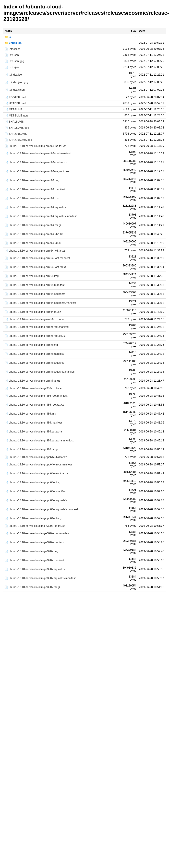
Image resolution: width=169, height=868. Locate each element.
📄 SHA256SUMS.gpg (18, 140)
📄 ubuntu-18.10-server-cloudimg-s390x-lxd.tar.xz (35, 526)
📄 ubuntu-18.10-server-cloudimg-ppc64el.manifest (35, 491)
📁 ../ (8, 37)
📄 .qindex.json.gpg (17, 82)
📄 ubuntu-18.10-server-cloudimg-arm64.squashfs (35, 294)
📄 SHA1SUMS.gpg (17, 128)
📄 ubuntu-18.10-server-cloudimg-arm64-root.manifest (37, 258)
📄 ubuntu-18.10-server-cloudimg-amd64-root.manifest (38, 153)
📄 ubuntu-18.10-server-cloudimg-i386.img (30, 414)
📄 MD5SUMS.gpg (16, 116)
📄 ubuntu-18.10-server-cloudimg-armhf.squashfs (35, 363)
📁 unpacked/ (14, 43)
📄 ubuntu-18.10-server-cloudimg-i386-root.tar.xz (34, 405)
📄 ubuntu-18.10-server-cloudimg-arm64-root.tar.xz (35, 267)
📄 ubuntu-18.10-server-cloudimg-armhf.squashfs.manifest (40, 372)
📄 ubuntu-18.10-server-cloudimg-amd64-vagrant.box (37, 171)
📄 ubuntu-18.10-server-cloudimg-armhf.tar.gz (32, 381)
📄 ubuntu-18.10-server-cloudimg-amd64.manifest (35, 189)
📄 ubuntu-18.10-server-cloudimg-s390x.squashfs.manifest (40, 578)
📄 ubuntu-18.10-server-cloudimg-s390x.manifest (34, 560)
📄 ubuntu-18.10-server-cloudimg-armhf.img (31, 345)
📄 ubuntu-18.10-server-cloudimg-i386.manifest (33, 423)
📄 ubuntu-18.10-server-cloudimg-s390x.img (31, 551)
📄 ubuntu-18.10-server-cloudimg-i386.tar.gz (32, 449)
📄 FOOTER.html (15, 97)
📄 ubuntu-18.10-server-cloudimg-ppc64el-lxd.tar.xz (36, 457)
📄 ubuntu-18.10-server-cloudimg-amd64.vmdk (33, 243)
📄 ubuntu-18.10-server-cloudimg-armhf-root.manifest (37, 327)
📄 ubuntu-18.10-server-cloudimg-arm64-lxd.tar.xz (35, 251)
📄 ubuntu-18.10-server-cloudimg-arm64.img (32, 276)
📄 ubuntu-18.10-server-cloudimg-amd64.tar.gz (33, 225)
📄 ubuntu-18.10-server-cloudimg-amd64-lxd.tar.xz (35, 146)
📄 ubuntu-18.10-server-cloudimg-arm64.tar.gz (33, 312)
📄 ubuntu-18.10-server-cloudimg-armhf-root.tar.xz (35, 336)
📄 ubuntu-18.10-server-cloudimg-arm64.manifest (35, 285)
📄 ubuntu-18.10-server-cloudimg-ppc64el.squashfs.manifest (41, 509)
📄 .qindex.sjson (15, 90)
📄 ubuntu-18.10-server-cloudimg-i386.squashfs (34, 432)
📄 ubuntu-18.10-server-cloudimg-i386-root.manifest (36, 396)
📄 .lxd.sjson (12, 67)
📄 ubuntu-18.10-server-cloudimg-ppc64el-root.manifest (38, 465)
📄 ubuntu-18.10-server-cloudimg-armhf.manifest (34, 354)
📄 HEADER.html (15, 103)
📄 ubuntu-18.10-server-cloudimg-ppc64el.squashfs (36, 500)
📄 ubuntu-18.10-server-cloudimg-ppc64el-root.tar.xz (36, 473)
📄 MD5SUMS (14, 109)
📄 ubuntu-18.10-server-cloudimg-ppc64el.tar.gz (34, 518)
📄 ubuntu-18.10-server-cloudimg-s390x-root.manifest (37, 533)
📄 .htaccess (13, 49)
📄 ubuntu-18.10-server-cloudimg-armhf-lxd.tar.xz (35, 319)
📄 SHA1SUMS (14, 122)
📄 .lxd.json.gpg (14, 61)
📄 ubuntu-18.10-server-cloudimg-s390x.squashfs (35, 569)
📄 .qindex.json (14, 75)
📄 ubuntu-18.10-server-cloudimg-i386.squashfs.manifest (39, 441)
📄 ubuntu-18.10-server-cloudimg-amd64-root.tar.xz (36, 162)
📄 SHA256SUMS (16, 134)
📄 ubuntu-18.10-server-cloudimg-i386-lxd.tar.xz (34, 388)
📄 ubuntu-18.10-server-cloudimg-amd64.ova (32, 198)
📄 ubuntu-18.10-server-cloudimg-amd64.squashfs (35, 207)
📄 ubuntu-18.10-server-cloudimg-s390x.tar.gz (33, 587)
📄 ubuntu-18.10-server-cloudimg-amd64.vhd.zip (34, 234)
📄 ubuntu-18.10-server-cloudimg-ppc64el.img (33, 482)
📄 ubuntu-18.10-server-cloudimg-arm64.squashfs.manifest (40, 303)
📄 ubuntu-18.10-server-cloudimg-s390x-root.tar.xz (35, 542)
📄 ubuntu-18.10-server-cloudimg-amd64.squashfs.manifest (41, 216)
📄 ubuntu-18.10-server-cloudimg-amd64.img (32, 180)
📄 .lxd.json (12, 55)
